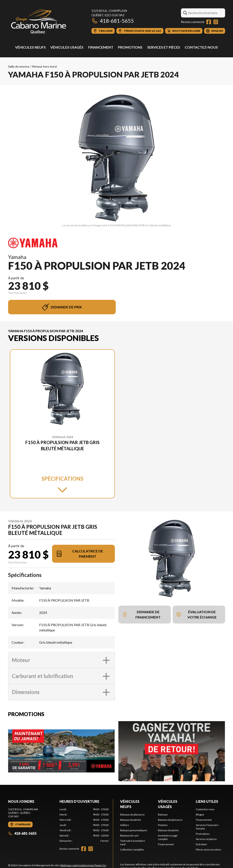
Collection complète (132, 850)
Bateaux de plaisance (132, 814)
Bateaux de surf (129, 835)
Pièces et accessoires (208, 850)
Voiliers (125, 825)
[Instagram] (216, 22)
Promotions (130, 47)
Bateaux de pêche (131, 820)
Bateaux (163, 814)
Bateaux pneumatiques (134, 830)
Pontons (163, 825)
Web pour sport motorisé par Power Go (83, 865)
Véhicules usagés (67, 47)
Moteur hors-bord (44, 66)
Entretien (201, 844)
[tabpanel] (84, 825)
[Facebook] (209, 22)
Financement (101, 47)
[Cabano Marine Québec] (39, 21)
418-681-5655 (113, 21)
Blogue (200, 814)
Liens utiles (207, 801)
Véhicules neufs (30, 47)
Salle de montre (19, 66)
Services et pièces (164, 47)
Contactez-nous (201, 47)
